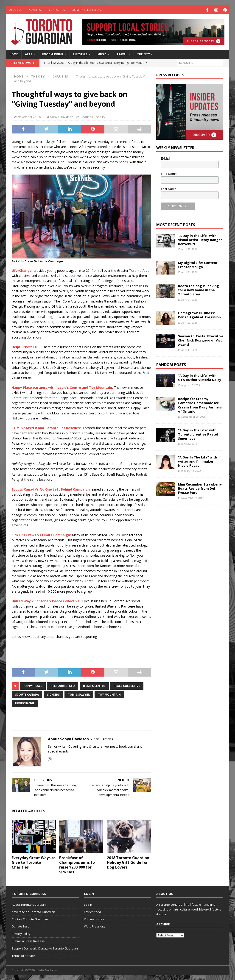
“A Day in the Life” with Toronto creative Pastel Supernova (198, 434)
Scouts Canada (27, 694)
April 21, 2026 (189, 272)
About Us (16, 10)
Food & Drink (53, 54)
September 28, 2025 (193, 416)
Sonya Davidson (62, 116)
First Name (169, 173)
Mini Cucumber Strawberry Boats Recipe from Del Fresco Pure (200, 488)
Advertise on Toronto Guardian (33, 911)
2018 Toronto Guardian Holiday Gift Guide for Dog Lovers (128, 862)
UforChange (25, 703)
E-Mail (165, 158)
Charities (87, 116)
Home (14, 54)
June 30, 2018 (189, 443)
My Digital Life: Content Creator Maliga (198, 264)
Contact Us (57, 10)
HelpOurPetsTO (63, 685)
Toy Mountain (109, 694)
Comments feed (95, 919)
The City (144, 54)
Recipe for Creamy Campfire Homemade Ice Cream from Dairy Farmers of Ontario (200, 405)
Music (102, 54)
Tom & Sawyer (79, 694)
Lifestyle (80, 54)
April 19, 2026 (189, 349)
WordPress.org (94, 926)
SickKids (53, 694)
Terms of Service (23, 955)
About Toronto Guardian (29, 904)
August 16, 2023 (191, 385)
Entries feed (92, 911)
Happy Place (33, 685)
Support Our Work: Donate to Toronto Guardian (45, 948)
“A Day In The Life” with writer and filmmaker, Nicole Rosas (198, 461)
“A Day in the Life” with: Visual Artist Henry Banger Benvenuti (200, 239)
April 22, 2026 (189, 249)
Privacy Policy (21, 933)
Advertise (35, 10)
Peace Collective (127, 685)
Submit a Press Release (87, 10)
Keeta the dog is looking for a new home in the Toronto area (199, 290)
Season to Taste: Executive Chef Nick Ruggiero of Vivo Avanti (201, 340)
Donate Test (20, 926)
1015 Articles (104, 739)
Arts (29, 54)
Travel (122, 54)
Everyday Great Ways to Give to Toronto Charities (34, 862)
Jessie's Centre (94, 685)
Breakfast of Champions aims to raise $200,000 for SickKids (77, 864)
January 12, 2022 (191, 470)
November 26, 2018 (31, 116)
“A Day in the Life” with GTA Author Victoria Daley (200, 377)
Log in (88, 904)
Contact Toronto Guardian (30, 919)
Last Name (169, 189)
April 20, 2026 (189, 322)
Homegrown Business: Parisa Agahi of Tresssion (199, 315)
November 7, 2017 (192, 497)
